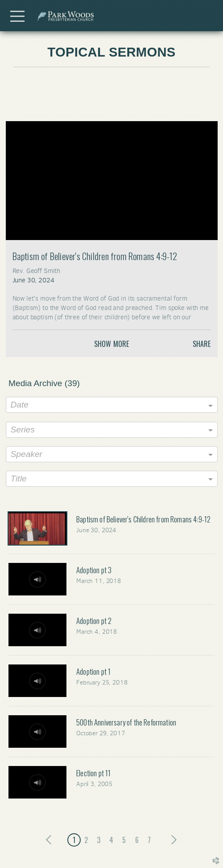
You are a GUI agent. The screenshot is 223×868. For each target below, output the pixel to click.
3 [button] (99, 840)
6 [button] (137, 840)
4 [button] (111, 840)
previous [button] (51, 840)
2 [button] (86, 840)
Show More (111, 344)
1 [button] (74, 840)
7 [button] (149, 840)
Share (202, 344)
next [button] (172, 840)
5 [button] (124, 840)
